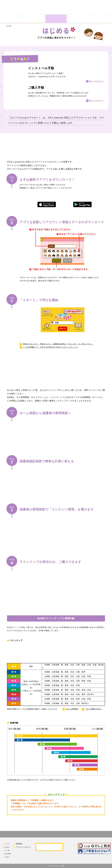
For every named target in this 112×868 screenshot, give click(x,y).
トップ (7, 844)
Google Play (104, 11)
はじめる (8, 854)
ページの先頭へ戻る (108, 828)
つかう (7, 857)
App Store (90, 11)
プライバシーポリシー (24, 847)
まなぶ (7, 847)
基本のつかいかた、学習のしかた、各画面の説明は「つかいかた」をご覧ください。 (58, 344)
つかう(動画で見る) (93, 709)
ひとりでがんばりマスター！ (13, 9)
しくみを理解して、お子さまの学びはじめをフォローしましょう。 (51, 347)
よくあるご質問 (49, 847)
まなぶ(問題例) (72, 709)
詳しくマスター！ (97, 81)
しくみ (7, 850)
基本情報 (19, 844)
